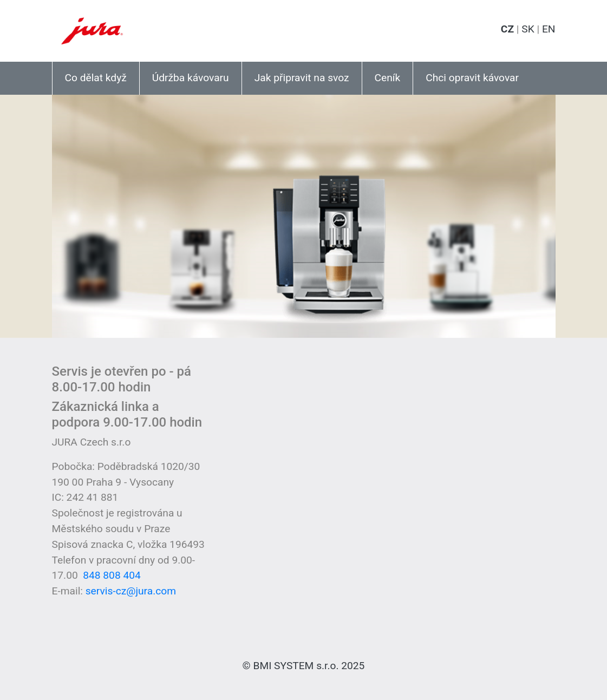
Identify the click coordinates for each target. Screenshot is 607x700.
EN (549, 29)
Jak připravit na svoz (302, 78)
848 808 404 (112, 575)
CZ (507, 29)
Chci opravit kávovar (472, 78)
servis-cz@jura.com (131, 591)
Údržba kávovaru (191, 78)
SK (528, 29)
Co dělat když (96, 78)
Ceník (388, 78)
